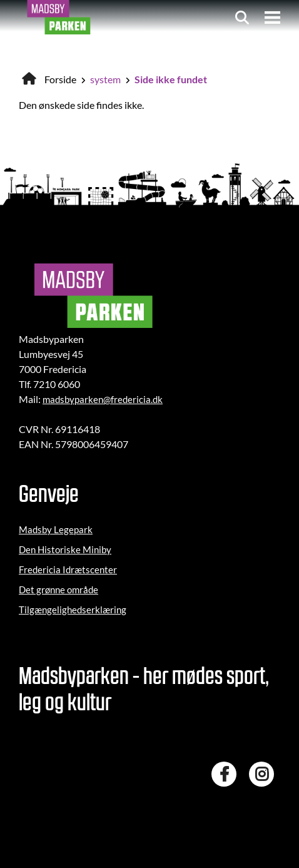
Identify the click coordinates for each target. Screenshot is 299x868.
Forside (60, 79)
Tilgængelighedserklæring (73, 610)
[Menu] (272, 18)
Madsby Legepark (56, 529)
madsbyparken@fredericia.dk (103, 399)
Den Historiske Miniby (65, 549)
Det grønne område (58, 590)
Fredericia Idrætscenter (68, 569)
